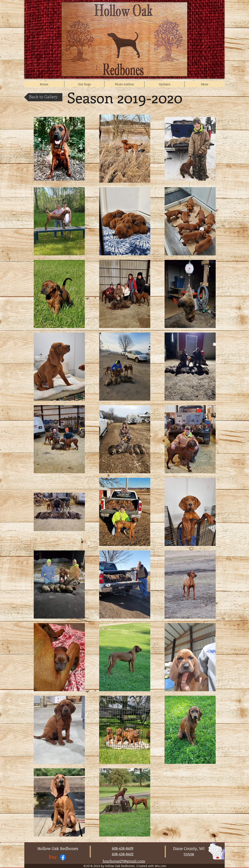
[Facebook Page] (63, 857)
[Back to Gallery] (43, 97)
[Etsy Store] (53, 857)
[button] (84, 84)
